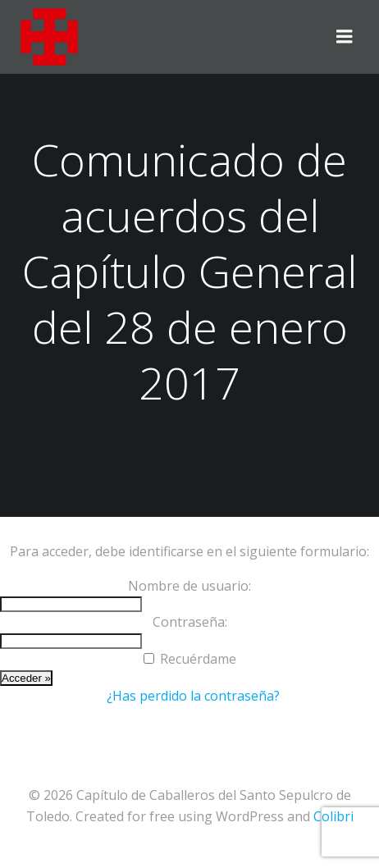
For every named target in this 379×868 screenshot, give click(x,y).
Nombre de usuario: (189, 586)
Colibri (333, 816)
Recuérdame (198, 659)
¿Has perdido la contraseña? (193, 696)
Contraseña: (190, 622)
